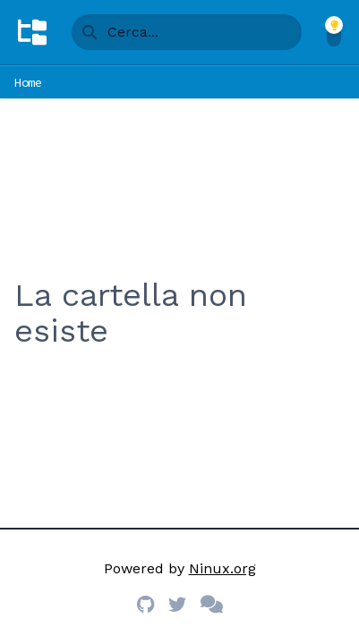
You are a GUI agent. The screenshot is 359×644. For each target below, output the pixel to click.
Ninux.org (222, 568)
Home (28, 82)
